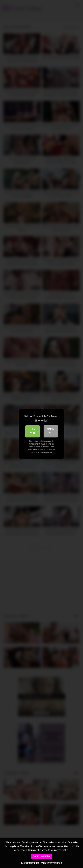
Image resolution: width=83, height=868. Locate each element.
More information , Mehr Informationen (41, 863)
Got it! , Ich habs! (42, 856)
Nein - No (51, 431)
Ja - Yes (33, 431)
